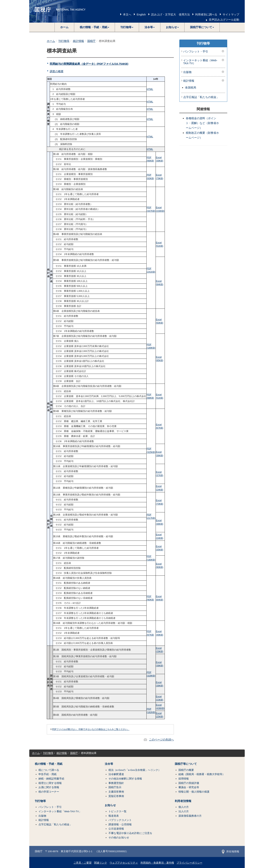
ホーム (64, 27)
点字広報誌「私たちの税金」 (201, 97)
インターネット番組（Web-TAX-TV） (200, 62)
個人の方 (184, 807)
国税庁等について (186, 764)
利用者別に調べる (206, 14)
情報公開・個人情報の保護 (194, 792)
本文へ (127, 14)
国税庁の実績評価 (189, 783)
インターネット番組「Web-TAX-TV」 (60, 811)
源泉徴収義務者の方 (190, 816)
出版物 (187, 72)
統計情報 (78, 41)
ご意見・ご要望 (82, 863)
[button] (95, 27)
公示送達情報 (116, 829)
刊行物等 (64, 41)
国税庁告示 (115, 787)
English (141, 14)
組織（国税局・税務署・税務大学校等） (202, 774)
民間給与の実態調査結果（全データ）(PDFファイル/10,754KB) (89, 64)
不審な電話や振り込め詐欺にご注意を (130, 833)
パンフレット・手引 (196, 52)
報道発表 (114, 816)
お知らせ (110, 805)
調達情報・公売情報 (120, 824)
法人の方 (184, 811)
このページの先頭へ (161, 739)
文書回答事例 (116, 792)
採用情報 (184, 779)
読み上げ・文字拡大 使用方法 (171, 14)
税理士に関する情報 (50, 783)
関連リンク (101, 863)
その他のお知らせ (119, 838)
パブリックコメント (120, 820)
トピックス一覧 (117, 811)
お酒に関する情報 (49, 787)
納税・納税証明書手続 (51, 779)
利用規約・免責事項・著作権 (157, 863)
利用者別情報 (183, 801)
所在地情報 (230, 852)
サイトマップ (231, 14)
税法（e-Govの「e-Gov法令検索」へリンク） (135, 770)
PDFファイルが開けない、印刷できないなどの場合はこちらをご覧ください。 (91, 729)
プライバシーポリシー (189, 863)
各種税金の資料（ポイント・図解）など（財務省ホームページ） (202, 123)
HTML (150, 89)
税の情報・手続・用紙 (49, 764)
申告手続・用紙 (48, 774)
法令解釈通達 (116, 774)
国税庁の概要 (186, 770)
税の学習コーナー (49, 792)
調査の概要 (57, 71)
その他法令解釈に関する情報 (125, 779)
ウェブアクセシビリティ (124, 863)
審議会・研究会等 (189, 787)
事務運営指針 (116, 783)
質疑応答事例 (116, 796)
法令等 (109, 764)
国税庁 (91, 41)
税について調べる (49, 770)
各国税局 (191, 87)
